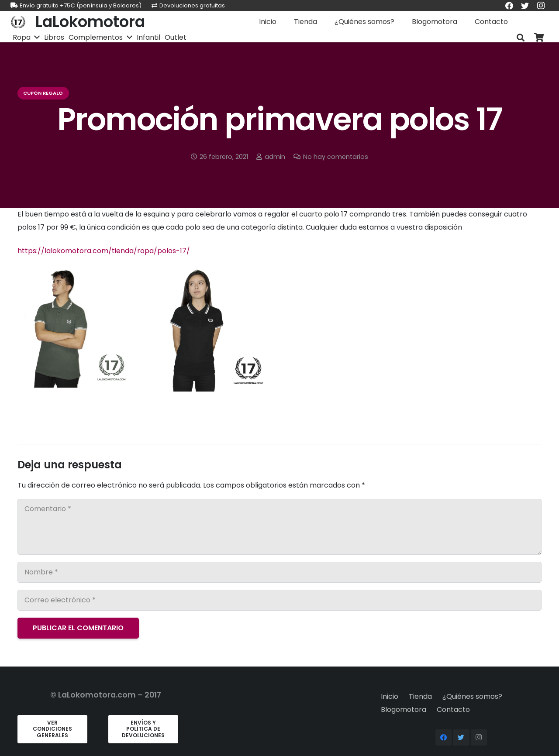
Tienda (420, 696)
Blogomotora (404, 710)
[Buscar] (521, 38)
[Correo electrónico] (279, 600)
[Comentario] (279, 527)
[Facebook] (444, 738)
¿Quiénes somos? (472, 696)
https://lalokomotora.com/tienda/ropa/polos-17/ (104, 251)
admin (275, 157)
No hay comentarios (336, 157)
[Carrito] (539, 38)
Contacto (453, 710)
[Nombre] (279, 572)
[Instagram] (479, 738)
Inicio (390, 696)
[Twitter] (461, 738)
